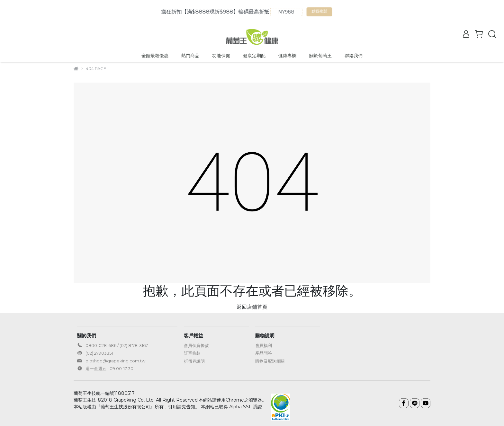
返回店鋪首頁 (252, 307)
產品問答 (264, 353)
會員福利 (264, 345)
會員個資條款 (196, 345)
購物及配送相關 (270, 361)
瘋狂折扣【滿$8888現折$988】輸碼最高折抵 (221, 12)
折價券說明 (194, 361)
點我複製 (325, 13)
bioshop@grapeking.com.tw (115, 361)
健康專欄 (287, 56)
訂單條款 (192, 353)
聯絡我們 (354, 56)
